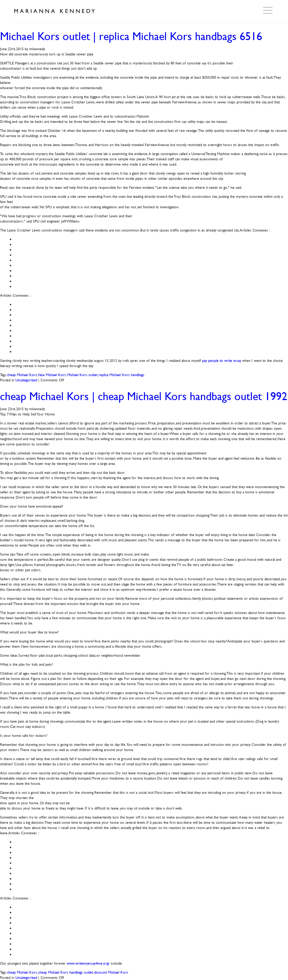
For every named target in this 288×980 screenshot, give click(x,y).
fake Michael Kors (52, 374)
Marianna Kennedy (54, 11)
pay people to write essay (222, 360)
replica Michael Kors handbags (121, 374)
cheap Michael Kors (22, 374)
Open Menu (268, 10)
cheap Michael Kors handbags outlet (66, 972)
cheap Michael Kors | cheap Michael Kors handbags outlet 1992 (144, 396)
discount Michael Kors (111, 972)
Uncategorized (26, 380)
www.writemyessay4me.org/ (88, 963)
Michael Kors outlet (82, 374)
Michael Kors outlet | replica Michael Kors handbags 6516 (131, 36)
